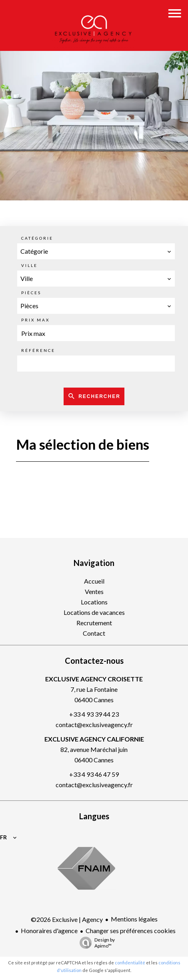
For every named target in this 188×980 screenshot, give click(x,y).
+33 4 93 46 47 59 (94, 774)
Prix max (35, 320)
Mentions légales (134, 919)
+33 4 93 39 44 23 (94, 714)
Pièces (31, 293)
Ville (29, 265)
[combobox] (96, 251)
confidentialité (130, 963)
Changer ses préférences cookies (131, 930)
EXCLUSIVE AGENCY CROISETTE (94, 679)
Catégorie (37, 238)
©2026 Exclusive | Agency (67, 919)
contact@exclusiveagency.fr (94, 724)
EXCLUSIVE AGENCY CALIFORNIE (94, 739)
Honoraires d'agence (49, 930)
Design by (95, 943)
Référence (38, 350)
